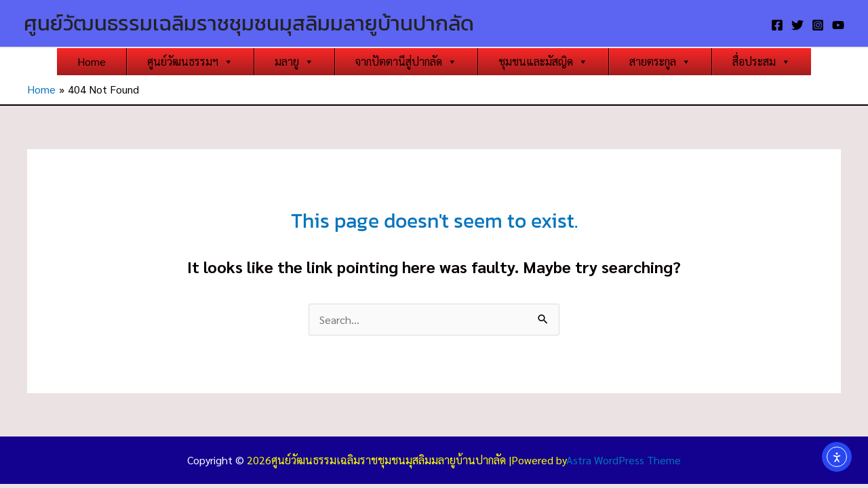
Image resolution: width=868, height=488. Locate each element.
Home (92, 61)
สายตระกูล (660, 62)
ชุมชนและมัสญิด (543, 62)
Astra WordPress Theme (624, 460)
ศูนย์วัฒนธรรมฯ (190, 62)
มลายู (294, 62)
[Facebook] (777, 25)
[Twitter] (797, 25)
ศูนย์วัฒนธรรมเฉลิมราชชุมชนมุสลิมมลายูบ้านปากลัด (249, 23)
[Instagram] (818, 25)
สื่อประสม (762, 62)
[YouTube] (838, 25)
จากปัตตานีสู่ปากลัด (406, 62)
